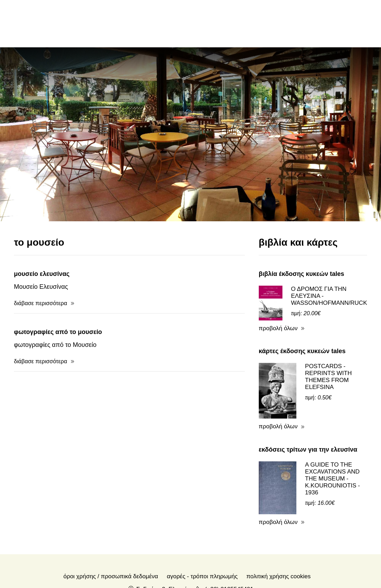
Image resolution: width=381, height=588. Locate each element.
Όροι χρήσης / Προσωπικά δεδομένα (111, 576)
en (313, 23)
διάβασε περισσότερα (41, 303)
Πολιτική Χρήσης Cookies (278, 576)
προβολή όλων (278, 328)
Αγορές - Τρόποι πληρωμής (202, 576)
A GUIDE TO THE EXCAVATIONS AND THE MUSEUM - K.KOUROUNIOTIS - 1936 (333, 479)
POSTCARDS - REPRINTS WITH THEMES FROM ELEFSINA (328, 377)
